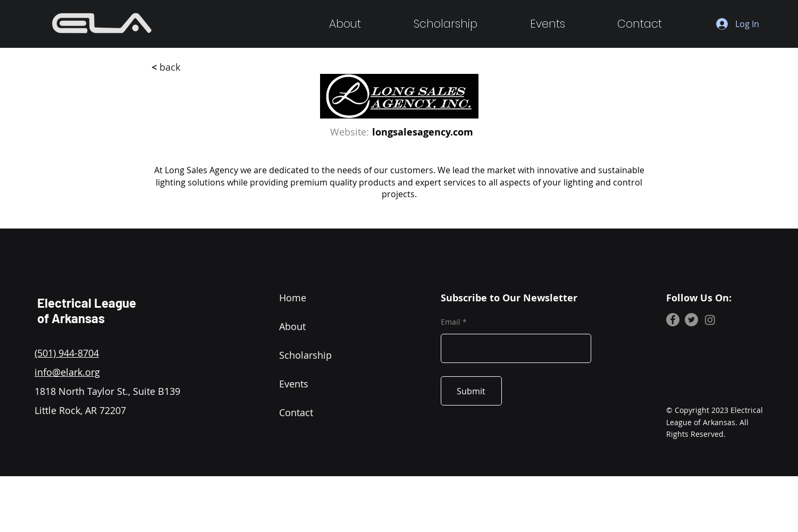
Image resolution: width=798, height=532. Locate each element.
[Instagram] (710, 320)
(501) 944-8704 (67, 353)
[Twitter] (691, 320)
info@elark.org (67, 372)
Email (451, 322)
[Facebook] (673, 320)
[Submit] (471, 391)
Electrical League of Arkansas (87, 310)
